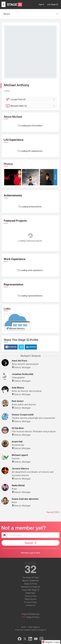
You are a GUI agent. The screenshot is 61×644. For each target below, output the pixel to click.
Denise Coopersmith (23, 415)
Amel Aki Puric (20, 361)
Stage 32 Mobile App (30, 614)
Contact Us (30, 605)
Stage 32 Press (31, 584)
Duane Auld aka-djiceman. (25, 499)
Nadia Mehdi (18, 485)
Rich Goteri (18, 401)
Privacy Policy (31, 602)
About (7, 14)
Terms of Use (31, 596)
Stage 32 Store (33, 617)
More (55, 177)
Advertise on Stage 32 (30, 587)
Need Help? (31, 593)
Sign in (41, 4)
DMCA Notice (31, 599)
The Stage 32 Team (31, 578)
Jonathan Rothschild (22, 374)
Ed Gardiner (18, 428)
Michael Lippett (20, 455)
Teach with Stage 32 (30, 590)
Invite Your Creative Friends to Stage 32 (30, 630)
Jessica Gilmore (20, 469)
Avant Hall (17, 442)
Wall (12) (31, 106)
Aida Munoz (18, 388)
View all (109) (53, 512)
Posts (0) (31, 99)
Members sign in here (30, 553)
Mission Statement (30, 581)
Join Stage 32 (53, 4)
